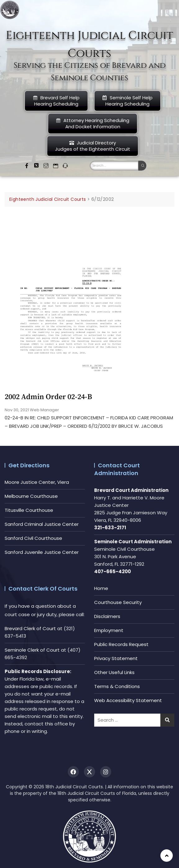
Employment (109, 630)
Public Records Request (121, 644)
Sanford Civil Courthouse (33, 538)
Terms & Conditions (117, 686)
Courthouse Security (118, 602)
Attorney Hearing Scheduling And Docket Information (93, 123)
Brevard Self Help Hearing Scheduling (56, 101)
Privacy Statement (116, 658)
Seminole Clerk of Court (32, 650)
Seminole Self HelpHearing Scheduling (127, 101)
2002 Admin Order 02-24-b (48, 397)
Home (101, 588)
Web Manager (44, 410)
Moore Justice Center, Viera (37, 482)
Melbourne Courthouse (31, 496)
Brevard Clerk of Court (30, 628)
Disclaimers (107, 616)
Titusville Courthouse (29, 510)
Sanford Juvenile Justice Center (42, 552)
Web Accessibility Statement (128, 700)
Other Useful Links (114, 672)
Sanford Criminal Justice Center (42, 524)
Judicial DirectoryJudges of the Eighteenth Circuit (93, 146)
